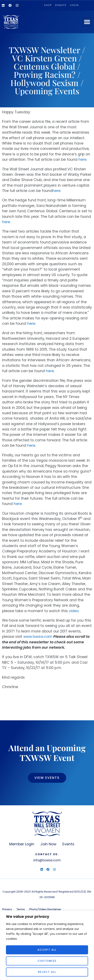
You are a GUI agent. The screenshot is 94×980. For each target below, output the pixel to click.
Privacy (7, 909)
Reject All (47, 972)
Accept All (47, 950)
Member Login (22, 844)
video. (74, 611)
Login (74, 5)
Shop (48, 5)
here (31, 324)
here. (83, 160)
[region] (47, 945)
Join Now (48, 844)
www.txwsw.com (38, 637)
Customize (47, 961)
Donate (61, 5)
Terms (21, 909)
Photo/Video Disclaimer (45, 909)
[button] (87, 22)
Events (68, 844)
